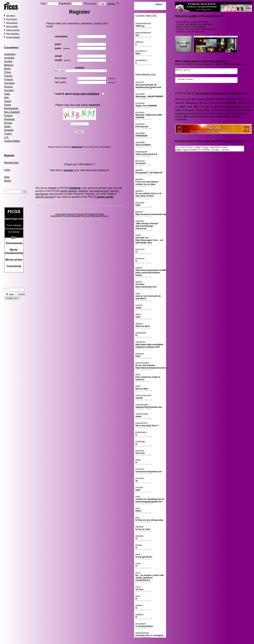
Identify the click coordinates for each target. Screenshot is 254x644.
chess (231, 143)
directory (83, 191)
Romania (9, 119)
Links (7, 170)
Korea (8, 105)
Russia (8, 123)
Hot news (11, 16)
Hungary (9, 90)
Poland (8, 116)
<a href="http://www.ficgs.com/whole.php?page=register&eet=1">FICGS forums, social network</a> (214, 151)
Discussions (12, 23)
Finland (8, 79)
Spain (7, 126)
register (111, 4)
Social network (13, 37)
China (8, 72)
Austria (8, 61)
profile (193, 16)
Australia (9, 58)
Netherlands (11, 108)
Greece (8, 87)
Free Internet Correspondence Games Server (220, 95)
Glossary (79, 214)
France (8, 76)
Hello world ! (210, 72)
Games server (13, 30)
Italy (6, 98)
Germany (10, 83)
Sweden (9, 130)
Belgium (9, 65)
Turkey (8, 134)
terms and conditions (86, 94)
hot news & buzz (99, 191)
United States (12, 141)
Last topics (71, 214)
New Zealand (12, 112)
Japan (8, 101)
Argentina (10, 54)
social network (69, 191)
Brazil (7, 69)
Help (7, 177)
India (7, 94)
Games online (61, 214)
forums (114, 191)
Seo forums (11, 19)
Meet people (12, 26)
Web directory (13, 34)
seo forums (42, 194)
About (8, 181)
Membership (11, 163)
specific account (45, 197)
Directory (105, 216)
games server (105, 197)
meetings (75, 188)
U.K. (7, 137)
